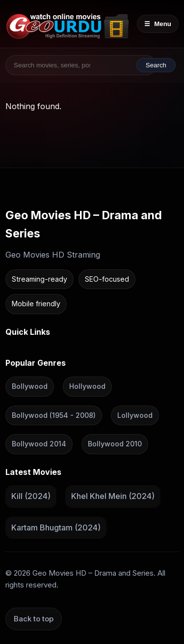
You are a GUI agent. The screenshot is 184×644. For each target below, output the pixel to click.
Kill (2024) (31, 496)
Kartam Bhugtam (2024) (56, 527)
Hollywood (87, 386)
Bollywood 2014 (39, 444)
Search (156, 65)
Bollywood (30, 386)
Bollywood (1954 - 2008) (54, 415)
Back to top (34, 619)
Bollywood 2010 (115, 444)
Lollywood (135, 415)
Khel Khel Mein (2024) (113, 496)
